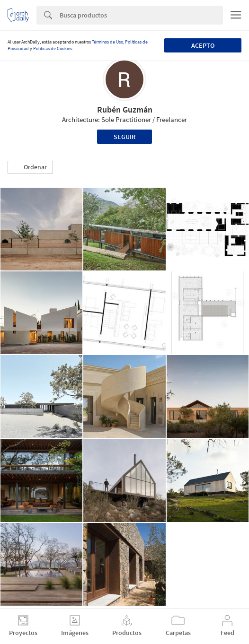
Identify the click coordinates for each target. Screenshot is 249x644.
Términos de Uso (107, 42)
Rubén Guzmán (125, 109)
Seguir (124, 137)
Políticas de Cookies (53, 48)
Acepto (203, 45)
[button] (30, 167)
